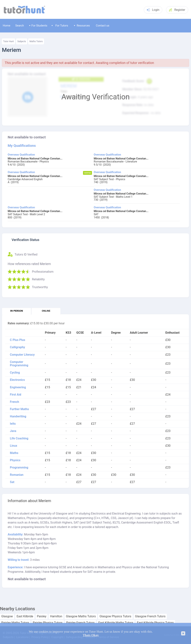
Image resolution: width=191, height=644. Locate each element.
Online (46, 311)
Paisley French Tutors (80, 623)
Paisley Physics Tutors (48, 623)
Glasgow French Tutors (150, 616)
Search (20, 26)
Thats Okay (91, 635)
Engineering (18, 387)
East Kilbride (25, 616)
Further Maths (19, 409)
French (14, 402)
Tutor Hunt (8, 41)
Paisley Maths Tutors (15, 623)
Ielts (13, 424)
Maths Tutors (36, 41)
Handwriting (18, 416)
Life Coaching (19, 438)
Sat (12, 482)
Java (13, 431)
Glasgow (7, 616)
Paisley (42, 616)
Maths (14, 453)
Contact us (103, 26)
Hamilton (56, 616)
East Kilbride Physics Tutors (155, 623)
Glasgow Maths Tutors (81, 616)
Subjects (22, 41)
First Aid (15, 395)
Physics (15, 460)
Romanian (17, 475)
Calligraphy (17, 347)
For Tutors (60, 26)
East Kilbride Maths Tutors (116, 623)
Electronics (17, 380)
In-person (17, 311)
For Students (38, 26)
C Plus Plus (18, 340)
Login (153, 10)
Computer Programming (19, 364)
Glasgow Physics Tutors (115, 616)
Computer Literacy (22, 355)
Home (7, 26)
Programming (19, 468)
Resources (82, 26)
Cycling (15, 373)
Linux (14, 446)
